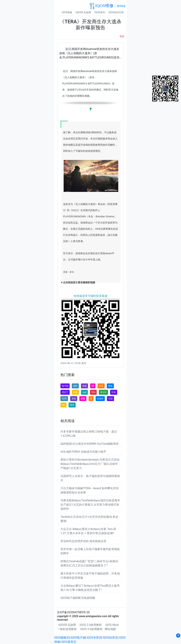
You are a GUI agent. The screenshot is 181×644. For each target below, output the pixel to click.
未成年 (100, 399)
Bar (63, 405)
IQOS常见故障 (83, 12)
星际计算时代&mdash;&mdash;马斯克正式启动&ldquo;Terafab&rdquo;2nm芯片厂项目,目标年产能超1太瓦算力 (90, 464)
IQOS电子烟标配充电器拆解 (78, 598)
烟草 (75, 386)
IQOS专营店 (94, 638)
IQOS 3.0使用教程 (91, 629)
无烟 (110, 399)
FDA (93, 392)
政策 (75, 392)
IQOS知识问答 (116, 12)
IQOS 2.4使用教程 (91, 625)
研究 (101, 386)
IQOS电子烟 (78, 638)
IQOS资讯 (100, 12)
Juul (84, 392)
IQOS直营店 (69, 642)
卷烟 (74, 399)
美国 (84, 386)
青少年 (103, 392)
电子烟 (65, 386)
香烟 (110, 386)
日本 (114, 392)
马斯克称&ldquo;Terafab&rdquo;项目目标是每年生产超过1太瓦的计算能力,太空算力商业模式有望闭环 (90, 505)
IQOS (64, 399)
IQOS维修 (67, 12)
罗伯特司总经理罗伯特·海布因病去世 (83, 541)
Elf (93, 386)
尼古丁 (65, 392)
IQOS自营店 (110, 638)
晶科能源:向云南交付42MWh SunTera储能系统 (90, 444)
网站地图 (110, 629)
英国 (83, 399)
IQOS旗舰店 (62, 638)
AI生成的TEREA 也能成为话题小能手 (83, 452)
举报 (122, 36)
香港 (72, 405)
